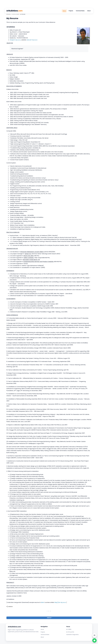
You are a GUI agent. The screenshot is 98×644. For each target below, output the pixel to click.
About (89, 11)
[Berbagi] (10, 607)
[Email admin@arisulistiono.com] (94, 635)
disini (43, 602)
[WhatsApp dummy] (94, 640)
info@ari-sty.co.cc (15, 40)
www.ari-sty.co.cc (32, 40)
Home (64, 11)
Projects (71, 11)
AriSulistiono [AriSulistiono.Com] (14, 11)
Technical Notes (80, 11)
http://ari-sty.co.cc (60, 602)
